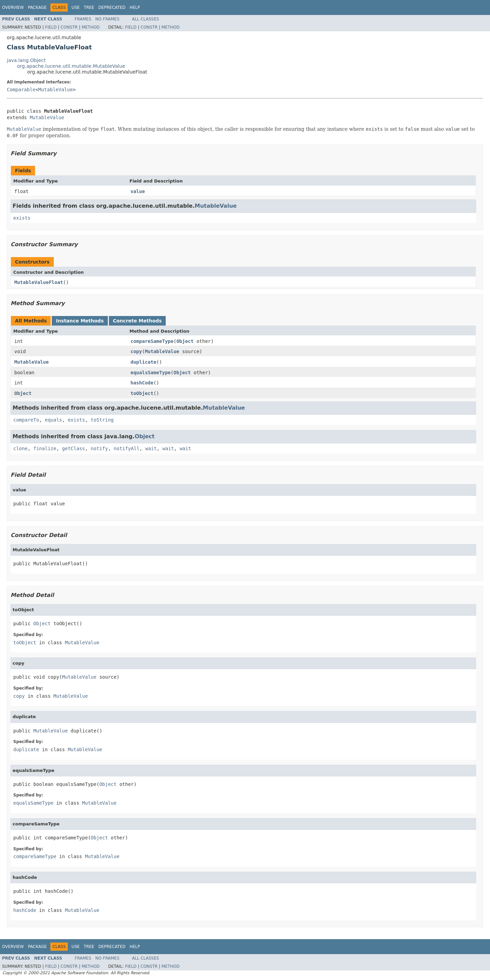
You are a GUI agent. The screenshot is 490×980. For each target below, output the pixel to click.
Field (51, 27)
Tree (89, 7)
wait (151, 448)
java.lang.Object (26, 60)
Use (76, 7)
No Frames (107, 19)
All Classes (145, 19)
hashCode (142, 383)
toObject (142, 393)
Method (91, 27)
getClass (73, 448)
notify (100, 448)
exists (22, 218)
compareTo (26, 420)
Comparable (21, 90)
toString (102, 420)
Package (37, 7)
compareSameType (152, 341)
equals (54, 420)
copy (136, 351)
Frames (83, 19)
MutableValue (56, 90)
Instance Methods (80, 321)
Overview (13, 7)
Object (185, 341)
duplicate (144, 362)
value (138, 191)
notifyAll (127, 448)
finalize (45, 448)
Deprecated (112, 7)
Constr (69, 27)
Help (135, 7)
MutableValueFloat (39, 282)
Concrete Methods (137, 321)
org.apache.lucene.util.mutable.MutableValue (71, 66)
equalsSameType (151, 373)
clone (20, 448)
